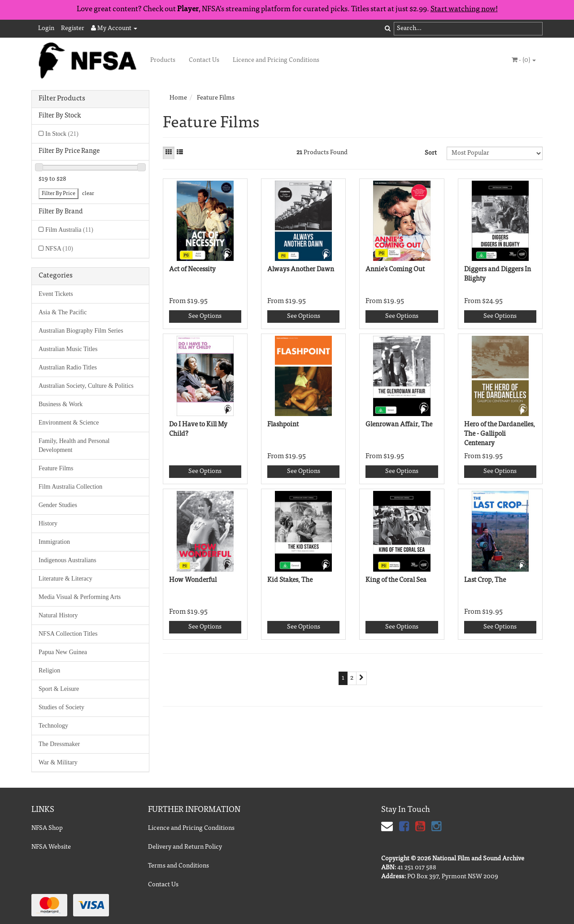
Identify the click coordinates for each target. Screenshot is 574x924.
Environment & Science (69, 423)
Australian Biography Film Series (81, 331)
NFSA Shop (47, 829)
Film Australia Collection (70, 487)
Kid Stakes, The (290, 580)
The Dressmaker (59, 744)
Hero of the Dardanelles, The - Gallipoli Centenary (500, 434)
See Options (205, 317)
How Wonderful (193, 580)
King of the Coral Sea (396, 580)
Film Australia (69, 230)
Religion (49, 670)
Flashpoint (283, 425)
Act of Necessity (192, 270)
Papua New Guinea (63, 652)
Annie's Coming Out (395, 270)
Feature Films (56, 468)
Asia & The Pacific (63, 312)
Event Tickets (56, 294)
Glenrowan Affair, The (399, 425)
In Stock (62, 134)
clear (88, 194)
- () (524, 60)
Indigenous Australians (67, 560)
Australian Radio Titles (68, 367)
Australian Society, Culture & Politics (86, 386)
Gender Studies (58, 505)
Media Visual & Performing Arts (80, 597)
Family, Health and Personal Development (74, 445)
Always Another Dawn (301, 270)
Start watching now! (464, 10)
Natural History (58, 615)
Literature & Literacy (65, 579)
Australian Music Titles (68, 349)
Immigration (54, 542)
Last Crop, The (485, 580)
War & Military (58, 762)
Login (46, 29)
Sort (431, 153)
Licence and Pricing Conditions (276, 61)
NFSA (59, 249)
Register (73, 29)
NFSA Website (51, 847)
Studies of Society (61, 707)
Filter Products (62, 99)
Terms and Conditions (178, 866)
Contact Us (204, 61)
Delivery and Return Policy (185, 847)
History (48, 523)
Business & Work (61, 404)
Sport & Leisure (59, 689)
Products (163, 61)
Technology (53, 726)
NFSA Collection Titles (68, 634)
